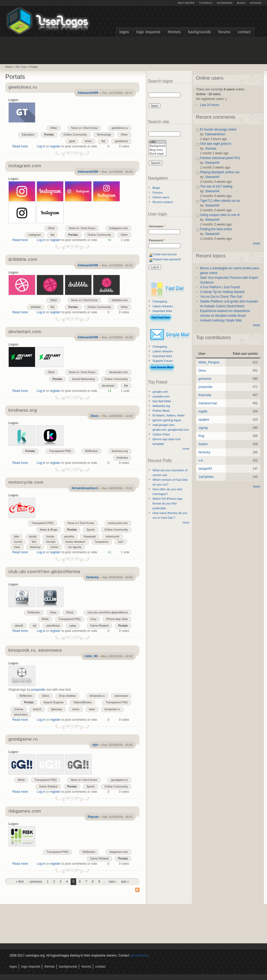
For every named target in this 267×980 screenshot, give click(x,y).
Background (157, 146)
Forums (224, 32)
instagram (34, 235)
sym (121, 542)
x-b (201, 460)
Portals (34, 67)
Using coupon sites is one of (220, 215)
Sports (91, 530)
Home (9, 67)
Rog (201, 436)
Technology (104, 134)
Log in (41, 146)
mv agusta (75, 547)
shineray (35, 547)
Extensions (225, 3)
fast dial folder (162, 401)
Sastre (203, 444)
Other (54, 128)
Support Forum (163, 361)
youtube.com (161, 396)
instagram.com (25, 166)
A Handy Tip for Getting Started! (222, 292)
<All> (157, 142)
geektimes (121, 141)
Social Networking (83, 379)
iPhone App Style (117, 619)
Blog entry (157, 150)
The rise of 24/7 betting (216, 186)
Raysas (93, 817)
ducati (33, 536)
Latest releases (163, 306)
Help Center (186, 3)
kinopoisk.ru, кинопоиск (35, 650)
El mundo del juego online (218, 129)
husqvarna (102, 542)
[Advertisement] (134, 50)
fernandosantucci (85, 488)
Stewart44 (212, 163)
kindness (122, 458)
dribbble (36, 307)
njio (95, 745)
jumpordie (38, 690)
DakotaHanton (215, 134)
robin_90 (91, 656)
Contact (244, 32)
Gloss (70, 612)
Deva (94, 416)
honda (50, 536)
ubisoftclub (53, 626)
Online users (161, 197)
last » (125, 882)
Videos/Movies (82, 702)
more (186, 449)
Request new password (167, 259)
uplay (73, 626)
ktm (34, 542)
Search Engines (54, 702)
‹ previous (35, 882)
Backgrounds (200, 32)
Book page (157, 154)
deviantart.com (25, 332)
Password (157, 240)
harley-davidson (75, 542)
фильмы (57, 709)
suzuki (18, 542)
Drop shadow (67, 696)
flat (103, 141)
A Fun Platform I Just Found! (220, 287)
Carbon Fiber (161, 434)
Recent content (163, 202)
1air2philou (206, 477)
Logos (124, 32)
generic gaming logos (167, 420)
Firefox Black (161, 411)
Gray (93, 619)
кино (92, 709)
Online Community (75, 134)
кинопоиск (121, 696)
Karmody (205, 395)
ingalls (203, 411)
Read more (20, 146)
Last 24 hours (210, 105)
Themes (174, 32)
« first (20, 882)
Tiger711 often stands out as (220, 201)
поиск (76, 709)
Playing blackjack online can (220, 172)
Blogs (241, 3)
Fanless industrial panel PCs (220, 158)
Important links (162, 311)
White (45, 619)
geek (72, 141)
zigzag (203, 428)
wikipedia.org (161, 406)
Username (157, 226)
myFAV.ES (256, 3)
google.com (160, 392)
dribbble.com (23, 260)
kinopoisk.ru (97, 696)
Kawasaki (90, 536)
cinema (19, 709)
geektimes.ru (23, 87)
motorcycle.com (118, 523)
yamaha (69, 536)
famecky (93, 577)
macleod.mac (208, 403)
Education (28, 134)
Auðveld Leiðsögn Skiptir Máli (221, 320)
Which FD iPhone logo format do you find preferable (168, 503)
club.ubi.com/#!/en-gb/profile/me (44, 572)
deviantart (108, 386)
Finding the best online (216, 229)
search (37, 709)
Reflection (91, 451)
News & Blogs (49, 530)
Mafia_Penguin (209, 362)
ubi (35, 626)
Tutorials (206, 3)
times (88, 141)
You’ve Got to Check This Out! (221, 297)
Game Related (99, 626)
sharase (211, 148)
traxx (17, 547)
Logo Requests (148, 32)
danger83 (205, 469)
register (55, 146)
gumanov (205, 379)
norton (54, 547)
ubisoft (19, 626)
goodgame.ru (23, 739)
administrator (139, 955)
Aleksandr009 (88, 93)
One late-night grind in (216, 144)
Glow (53, 612)
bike (17, 536)
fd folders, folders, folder (169, 415)
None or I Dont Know (84, 128)
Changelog (160, 301)
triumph (51, 542)
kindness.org (23, 410)
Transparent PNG (60, 451)
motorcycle (112, 536)
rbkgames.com (25, 811)
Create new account (165, 254)
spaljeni (204, 420)
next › (113, 882)
